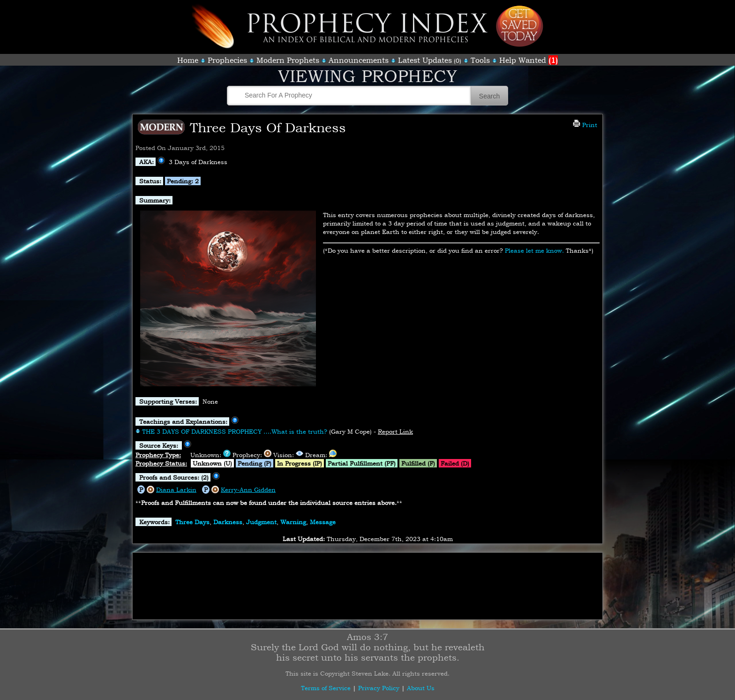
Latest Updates (425, 60)
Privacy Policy (379, 688)
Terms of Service (326, 688)
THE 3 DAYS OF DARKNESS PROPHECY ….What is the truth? (235, 431)
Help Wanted (529, 60)
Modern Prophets (288, 60)
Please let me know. (534, 250)
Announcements (359, 60)
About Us (421, 688)
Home (188, 60)
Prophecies (227, 60)
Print (585, 125)
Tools (480, 60)
